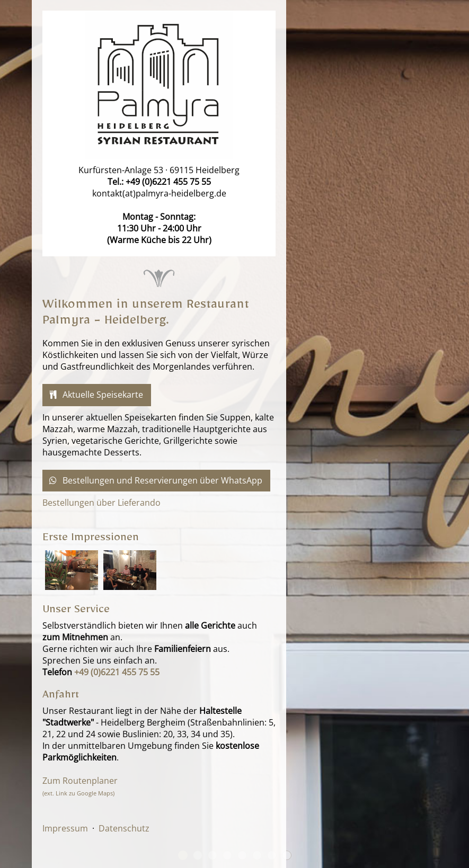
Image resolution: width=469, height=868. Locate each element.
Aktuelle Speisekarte (95, 395)
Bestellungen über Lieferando (101, 503)
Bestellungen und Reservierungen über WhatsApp (155, 481)
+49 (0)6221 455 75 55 (168, 182)
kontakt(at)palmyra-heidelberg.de (159, 193)
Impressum (65, 828)
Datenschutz (124, 828)
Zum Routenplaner (80, 786)
